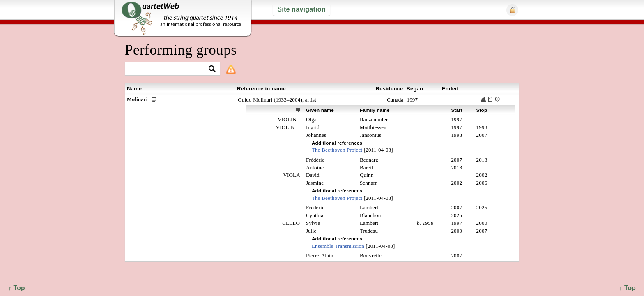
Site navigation (301, 9)
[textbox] (169, 69)
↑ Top (627, 288)
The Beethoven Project (337, 150)
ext (298, 110)
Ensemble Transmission (338, 246)
